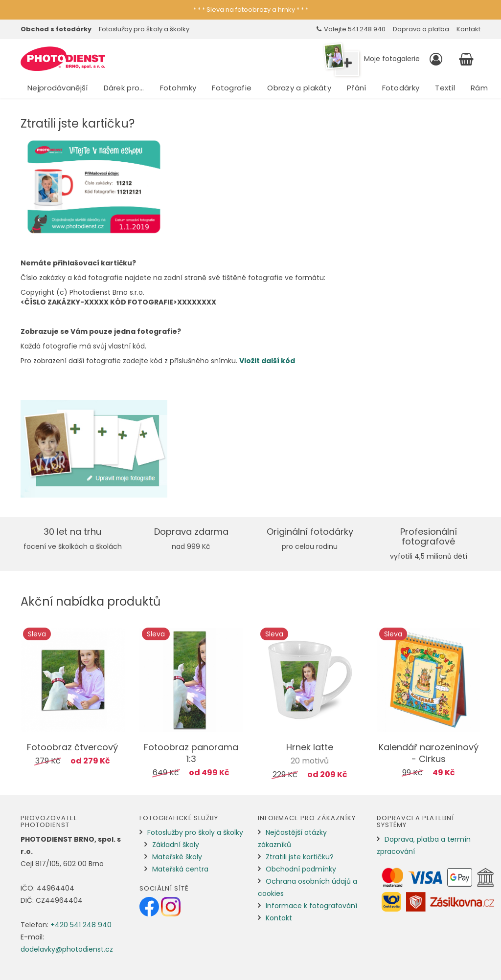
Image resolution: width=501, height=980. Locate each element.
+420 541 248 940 (81, 925)
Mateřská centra (180, 869)
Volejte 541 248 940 (351, 29)
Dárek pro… (124, 88)
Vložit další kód (267, 361)
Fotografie (232, 88)
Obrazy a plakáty (299, 88)
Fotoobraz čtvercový (72, 747)
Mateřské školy (177, 857)
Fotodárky (401, 88)
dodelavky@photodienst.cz (67, 949)
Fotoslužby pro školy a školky (144, 29)
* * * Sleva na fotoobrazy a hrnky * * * (251, 10)
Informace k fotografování (311, 906)
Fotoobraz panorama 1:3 (191, 753)
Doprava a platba (421, 29)
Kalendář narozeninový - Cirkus (429, 753)
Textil (445, 88)
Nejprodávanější (58, 88)
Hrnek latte (310, 747)
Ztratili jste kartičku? (300, 857)
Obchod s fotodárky (56, 29)
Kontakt (468, 29)
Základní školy (176, 845)
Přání (357, 88)
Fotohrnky (178, 88)
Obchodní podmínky (301, 869)
